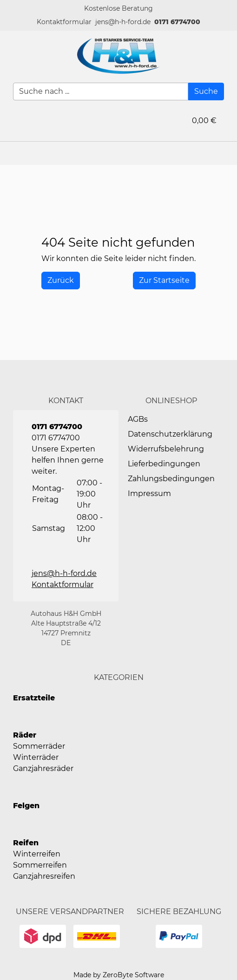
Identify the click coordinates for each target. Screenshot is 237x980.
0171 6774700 (177, 22)
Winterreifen (37, 854)
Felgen (26, 806)
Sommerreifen (40, 865)
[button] (64, 22)
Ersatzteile (34, 698)
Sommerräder (39, 746)
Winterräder (36, 757)
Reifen (26, 843)
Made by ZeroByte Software (119, 975)
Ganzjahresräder (43, 768)
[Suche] (206, 91)
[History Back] (61, 281)
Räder (25, 735)
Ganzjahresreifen (44, 876)
